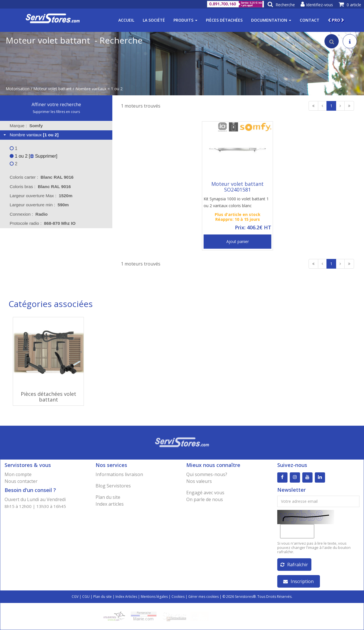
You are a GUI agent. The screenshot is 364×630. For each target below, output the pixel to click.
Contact (310, 20)
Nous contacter (21, 481)
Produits (185, 20)
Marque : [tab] (26, 126)
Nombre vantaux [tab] (30, 135)
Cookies (178, 597)
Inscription (298, 581)
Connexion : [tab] (29, 214)
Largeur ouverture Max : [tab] (41, 196)
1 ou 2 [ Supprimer (33, 156)
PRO (336, 20)
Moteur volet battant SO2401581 (237, 187)
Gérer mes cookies (203, 597)
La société (154, 20)
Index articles (110, 504)
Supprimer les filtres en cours (56, 112)
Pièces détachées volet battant (48, 397)
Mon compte (18, 474)
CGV (75, 597)
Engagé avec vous (205, 493)
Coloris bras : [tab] (40, 187)
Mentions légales (154, 597)
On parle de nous (205, 499)
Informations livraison (119, 474)
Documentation (271, 20)
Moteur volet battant (52, 89)
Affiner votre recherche (56, 104)
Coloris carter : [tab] (42, 177)
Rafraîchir (294, 565)
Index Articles (126, 597)
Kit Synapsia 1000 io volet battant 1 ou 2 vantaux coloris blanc (236, 202)
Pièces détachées (224, 20)
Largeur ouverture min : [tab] (39, 205)
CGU (86, 597)
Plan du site (108, 497)
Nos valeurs (199, 481)
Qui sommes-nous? (207, 474)
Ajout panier (238, 241)
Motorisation (18, 89)
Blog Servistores (113, 486)
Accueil (126, 20)
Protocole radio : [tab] (43, 223)
